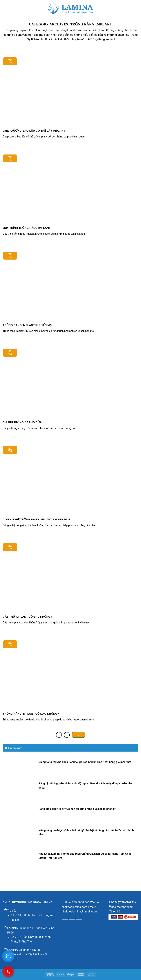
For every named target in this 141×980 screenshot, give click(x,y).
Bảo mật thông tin (122, 907)
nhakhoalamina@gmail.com (79, 912)
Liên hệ (115, 912)
